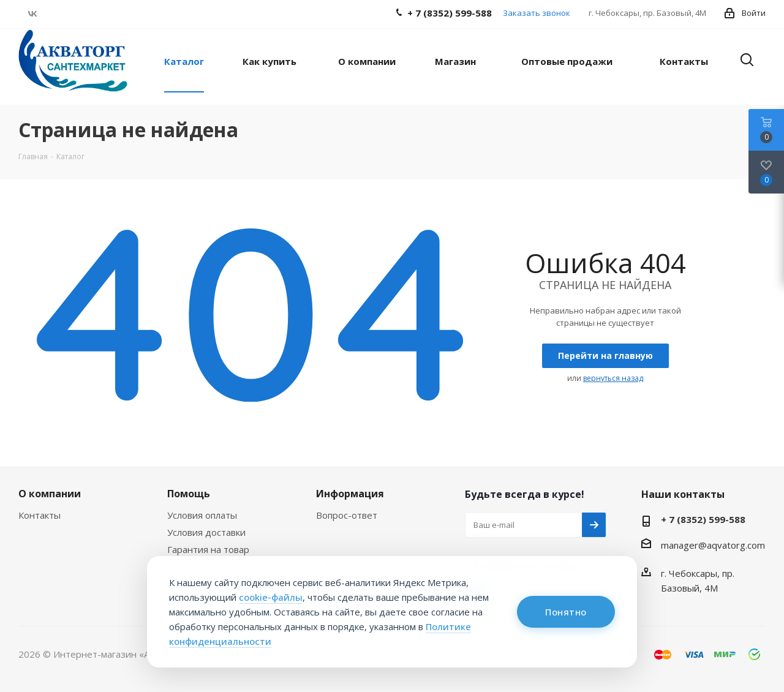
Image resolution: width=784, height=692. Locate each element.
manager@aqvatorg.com (713, 545)
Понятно (566, 612)
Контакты (40, 515)
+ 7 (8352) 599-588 (703, 519)
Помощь (189, 494)
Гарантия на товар (208, 549)
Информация (350, 494)
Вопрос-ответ (347, 515)
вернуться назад (613, 378)
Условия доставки (206, 532)
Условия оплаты (202, 515)
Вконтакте (32, 13)
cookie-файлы (271, 597)
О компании (50, 494)
